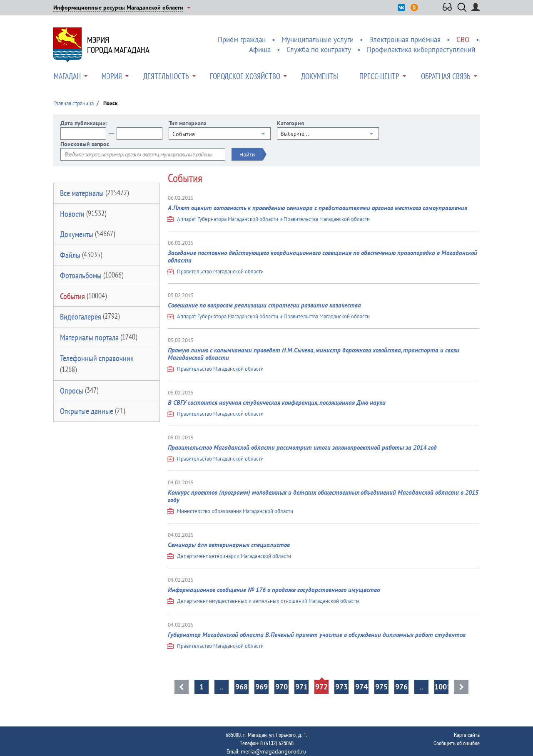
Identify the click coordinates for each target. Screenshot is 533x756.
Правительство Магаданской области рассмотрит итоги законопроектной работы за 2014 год (302, 447)
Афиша (260, 50)
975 (381, 687)
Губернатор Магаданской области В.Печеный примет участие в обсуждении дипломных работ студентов (317, 635)
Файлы (81, 255)
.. (222, 687)
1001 (441, 687)
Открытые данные (92, 411)
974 (361, 687)
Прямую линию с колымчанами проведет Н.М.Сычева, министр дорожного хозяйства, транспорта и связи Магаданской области (314, 354)
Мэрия (112, 76)
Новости (83, 214)
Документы (320, 76)
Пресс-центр (379, 76)
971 (301, 687)
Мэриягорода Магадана (118, 45)
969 (262, 687)
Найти (247, 155)
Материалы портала (98, 337)
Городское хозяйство (245, 76)
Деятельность (166, 76)
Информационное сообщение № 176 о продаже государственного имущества (274, 590)
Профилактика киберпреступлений (421, 50)
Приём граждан (242, 40)
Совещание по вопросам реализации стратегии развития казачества (264, 305)
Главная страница (73, 103)
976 (401, 687)
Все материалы (94, 193)
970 (281, 687)
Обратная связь (446, 76)
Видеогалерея (90, 317)
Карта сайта (467, 735)
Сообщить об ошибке (457, 743)
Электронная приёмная (405, 40)
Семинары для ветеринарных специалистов (229, 545)
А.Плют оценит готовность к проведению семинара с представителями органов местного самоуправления (318, 208)
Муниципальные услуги (318, 40)
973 (341, 687)
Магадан (67, 76)
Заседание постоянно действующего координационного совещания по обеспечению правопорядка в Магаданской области (323, 257)
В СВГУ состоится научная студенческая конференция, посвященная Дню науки (277, 403)
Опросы (79, 391)
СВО (463, 40)
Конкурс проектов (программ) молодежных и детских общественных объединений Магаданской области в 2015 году (323, 496)
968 (242, 687)
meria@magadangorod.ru (274, 751)
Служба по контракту (319, 50)
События (83, 296)
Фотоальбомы (92, 275)
